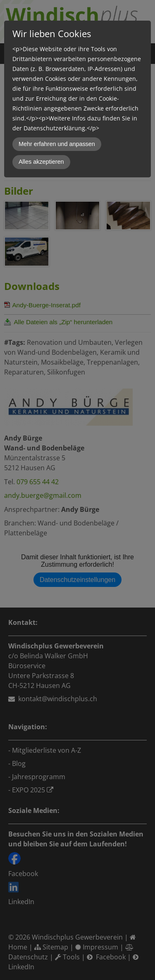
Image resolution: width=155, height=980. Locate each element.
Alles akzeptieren (41, 162)
